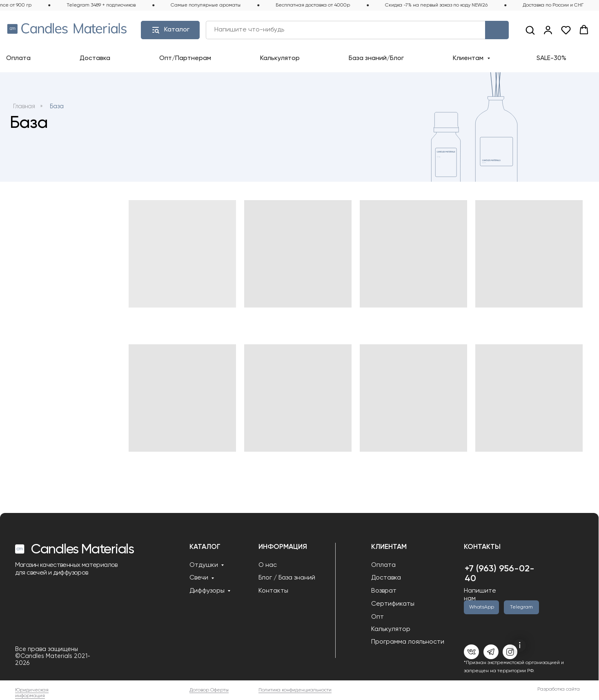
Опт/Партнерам (185, 58)
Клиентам (469, 58)
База (57, 107)
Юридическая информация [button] (32, 693)
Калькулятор (280, 58)
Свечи (199, 578)
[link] (548, 30)
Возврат (384, 591)
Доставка (95, 58)
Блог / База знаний (287, 578)
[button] (530, 30)
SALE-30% (551, 58)
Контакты (273, 591)
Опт (377, 617)
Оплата (18, 58)
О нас (268, 565)
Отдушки (204, 565)
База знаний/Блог (376, 58)
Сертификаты (393, 604)
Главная (24, 107)
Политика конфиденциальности (295, 690)
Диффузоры (207, 591)
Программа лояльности (408, 642)
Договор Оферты (209, 690)
